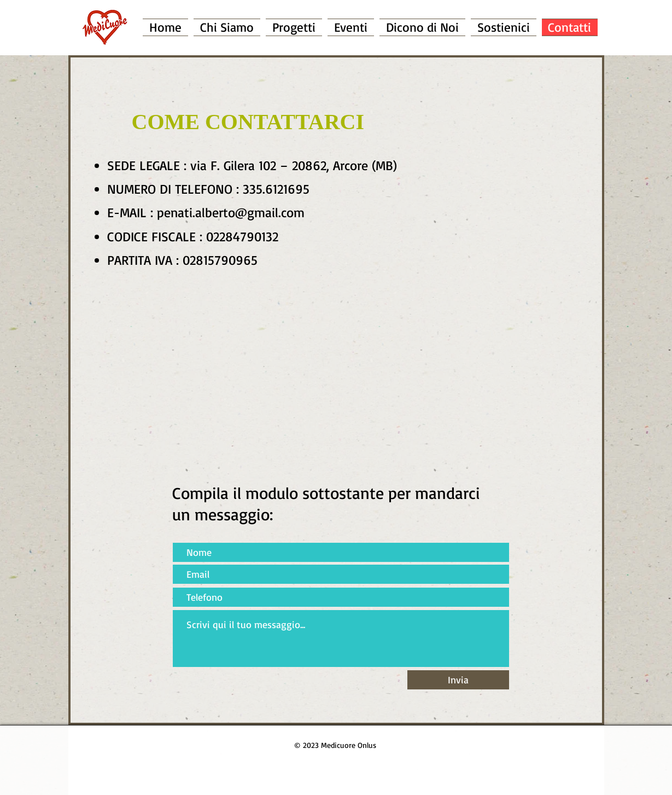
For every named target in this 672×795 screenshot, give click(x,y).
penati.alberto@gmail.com (231, 212)
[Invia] (458, 680)
